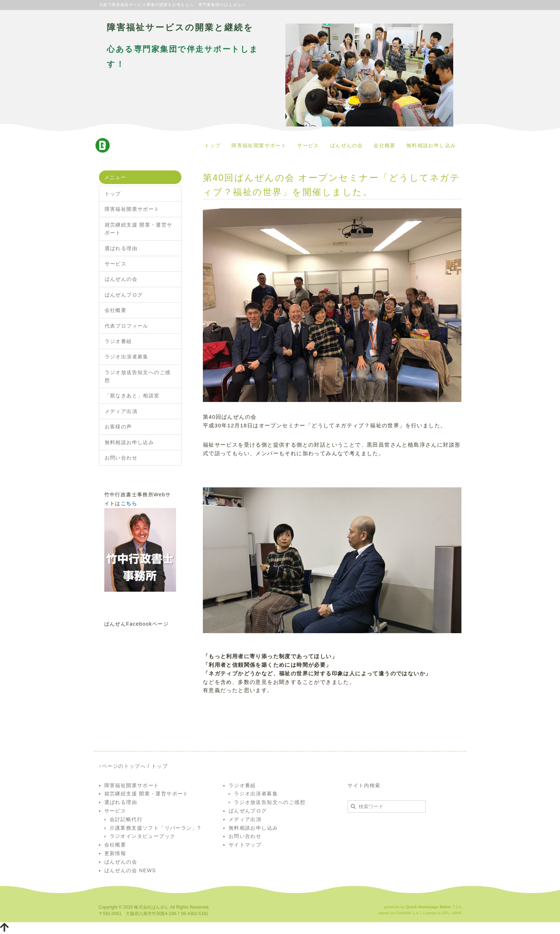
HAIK (456, 913)
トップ (212, 145)
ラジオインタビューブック (143, 836)
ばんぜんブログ (124, 295)
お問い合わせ (121, 458)
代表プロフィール (127, 326)
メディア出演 (121, 411)
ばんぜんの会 (346, 145)
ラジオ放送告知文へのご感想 (138, 376)
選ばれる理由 (121, 248)
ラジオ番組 (118, 341)
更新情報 (115, 853)
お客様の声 (118, 427)
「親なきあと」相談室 (132, 396)
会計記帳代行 (126, 819)
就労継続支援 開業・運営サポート (139, 229)
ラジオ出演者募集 (127, 357)
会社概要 (385, 145)
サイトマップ (245, 845)
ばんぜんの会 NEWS (130, 870)
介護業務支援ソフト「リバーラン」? (155, 828)
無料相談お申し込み (431, 145)
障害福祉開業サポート (259, 145)
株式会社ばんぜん (151, 907)
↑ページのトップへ (122, 766)
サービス (308, 145)
